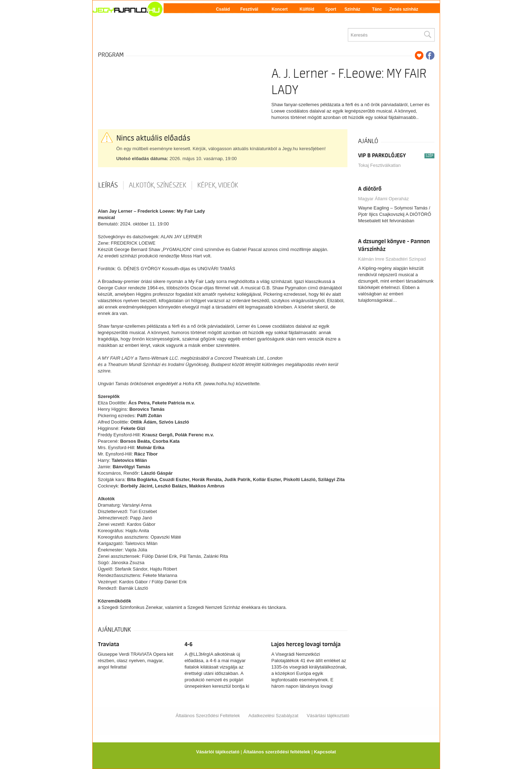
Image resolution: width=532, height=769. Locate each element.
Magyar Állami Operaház (383, 199)
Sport (331, 9)
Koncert (279, 9)
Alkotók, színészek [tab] (158, 185)
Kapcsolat (325, 752)
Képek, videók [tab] (218, 185)
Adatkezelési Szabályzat (273, 716)
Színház (352, 9)
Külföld (307, 9)
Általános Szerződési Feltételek (208, 716)
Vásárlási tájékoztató (328, 716)
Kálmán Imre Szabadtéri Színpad (392, 259)
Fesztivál (249, 9)
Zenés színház (404, 9)
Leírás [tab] (108, 185)
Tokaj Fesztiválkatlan (379, 165)
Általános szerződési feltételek (277, 752)
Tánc (377, 9)
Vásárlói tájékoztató (218, 752)
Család (223, 9)
